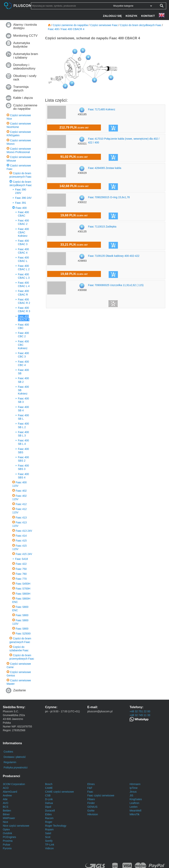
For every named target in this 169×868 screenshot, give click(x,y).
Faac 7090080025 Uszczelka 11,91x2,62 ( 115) (116, 285)
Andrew (7, 795)
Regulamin (10, 762)
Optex (6, 829)
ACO (6, 788)
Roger (49, 822)
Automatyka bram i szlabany (26, 56)
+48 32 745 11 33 (140, 715)
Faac (90, 792)
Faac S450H (23, 584)
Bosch (49, 784)
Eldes (48, 814)
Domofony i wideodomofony (24, 67)
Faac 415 (21, 541)
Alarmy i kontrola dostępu (25, 26)
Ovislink (7, 833)
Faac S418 (22, 559)
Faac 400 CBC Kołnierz (23, 345)
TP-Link (50, 845)
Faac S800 (22, 615)
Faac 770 (21, 579)
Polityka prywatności (16, 767)
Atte (5, 799)
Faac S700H (23, 589)
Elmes (91, 784)
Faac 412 (21, 504)
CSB (48, 795)
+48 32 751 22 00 (140, 711)
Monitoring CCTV (25, 36)
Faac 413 (21, 518)
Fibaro (91, 799)
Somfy (49, 841)
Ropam (49, 829)
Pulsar (7, 845)
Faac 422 (21, 564)
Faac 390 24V (23, 198)
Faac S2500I (23, 634)
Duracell (50, 811)
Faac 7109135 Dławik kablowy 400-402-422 (114, 256)
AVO (6, 803)
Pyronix (7, 848)
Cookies (8, 752)
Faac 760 (21, 574)
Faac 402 (21, 491)
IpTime (134, 788)
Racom (49, 818)
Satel (48, 833)
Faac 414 (21, 536)
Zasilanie (20, 690)
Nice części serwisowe (16, 826)
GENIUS (92, 807)
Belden (7, 811)
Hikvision (93, 814)
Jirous (133, 792)
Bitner (6, 814)
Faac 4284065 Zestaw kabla (105, 168)
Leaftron (134, 803)
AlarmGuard (10, 792)
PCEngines (9, 837)
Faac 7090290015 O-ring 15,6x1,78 (109, 197)
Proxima (8, 841)
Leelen (134, 807)
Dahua (49, 803)
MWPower (9, 818)
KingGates (136, 799)
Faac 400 (21, 208)
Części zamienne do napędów (25, 107)
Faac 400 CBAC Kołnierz (23, 232)
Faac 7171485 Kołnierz (102, 109)
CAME (49, 788)
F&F (90, 788)
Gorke (91, 811)
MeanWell (135, 811)
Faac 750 (21, 569)
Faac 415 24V (24, 554)
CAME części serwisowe (59, 792)
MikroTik (134, 814)
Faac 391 (21, 203)
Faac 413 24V (24, 531)
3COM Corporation (14, 784)
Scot (48, 837)
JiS (131, 795)
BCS (6, 807)
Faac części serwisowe (101, 795)
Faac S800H (23, 594)
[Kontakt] (148, 16)
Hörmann (135, 784)
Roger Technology (56, 826)
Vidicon (49, 848)
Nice (5, 822)
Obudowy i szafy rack (25, 78)
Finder (91, 803)
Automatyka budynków (22, 45)
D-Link (49, 799)
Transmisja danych (21, 89)
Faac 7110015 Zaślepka (102, 227)
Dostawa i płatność (15, 757)
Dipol (48, 807)
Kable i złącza (23, 98)
